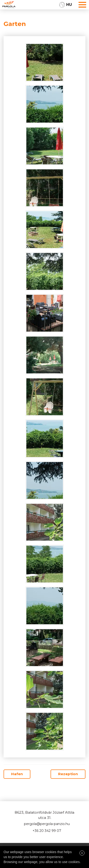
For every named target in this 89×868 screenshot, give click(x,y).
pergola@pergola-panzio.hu (47, 824)
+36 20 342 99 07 (47, 831)
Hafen (17, 774)
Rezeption (68, 774)
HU (69, 5)
